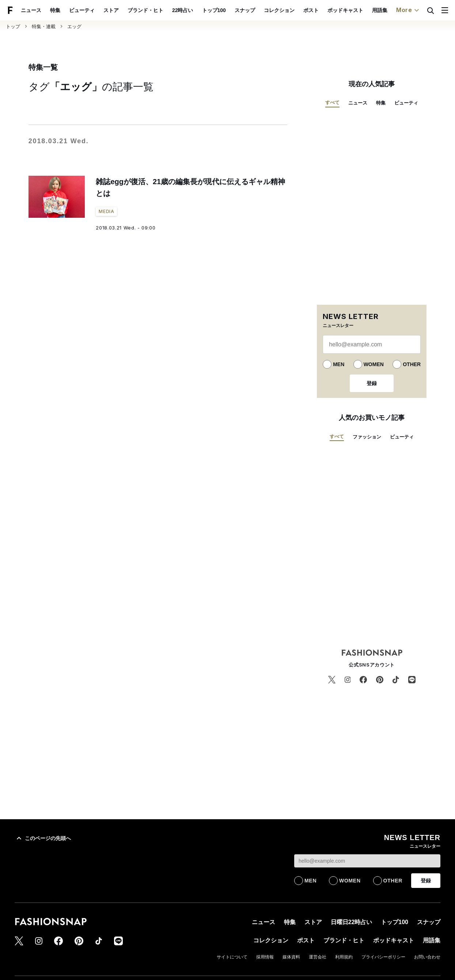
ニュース (48, 10)
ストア (128, 10)
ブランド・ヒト (162, 10)
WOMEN (374, 364)
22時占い (200, 10)
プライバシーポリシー (383, 957)
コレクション (296, 10)
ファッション (367, 437)
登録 (372, 383)
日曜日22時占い (352, 922)
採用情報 (265, 957)
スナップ (262, 10)
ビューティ (99, 10)
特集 (72, 10)
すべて (332, 102)
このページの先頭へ (43, 838)
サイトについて (232, 957)
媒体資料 (291, 957)
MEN (339, 364)
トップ (13, 26)
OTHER (412, 364)
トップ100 (231, 10)
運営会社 (318, 957)
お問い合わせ (427, 957)
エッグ (74, 26)
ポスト (328, 10)
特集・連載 (44, 26)
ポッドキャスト (362, 10)
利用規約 (344, 957)
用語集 (397, 10)
